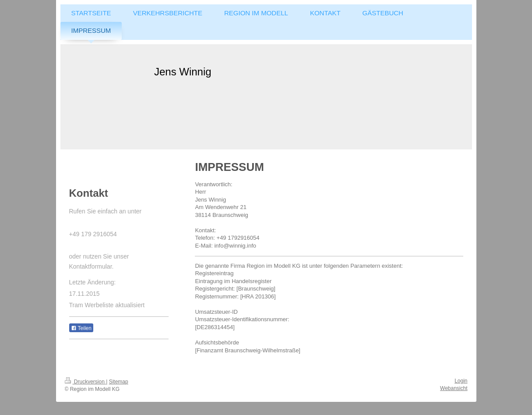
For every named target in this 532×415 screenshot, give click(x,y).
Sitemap (119, 382)
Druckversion (86, 382)
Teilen (81, 328)
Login (461, 381)
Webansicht (454, 388)
